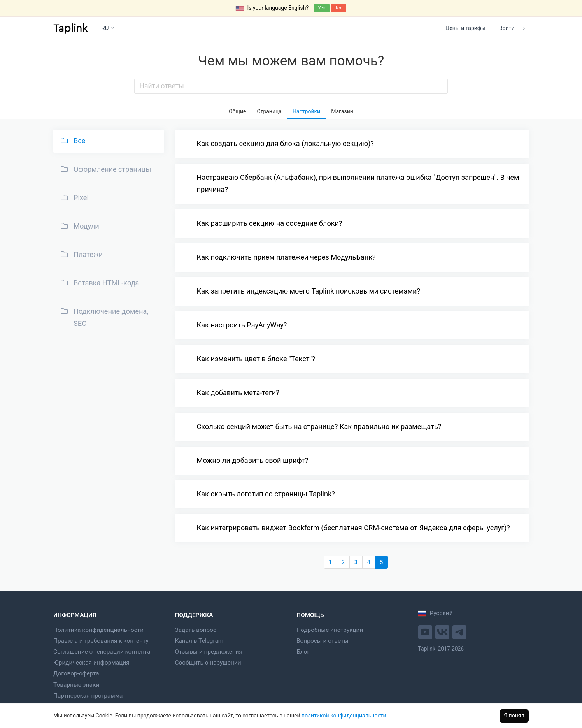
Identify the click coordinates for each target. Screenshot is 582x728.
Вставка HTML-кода (99, 283)
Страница (269, 111)
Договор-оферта (76, 673)
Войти (512, 28)
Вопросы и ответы (322, 641)
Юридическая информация (91, 663)
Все (72, 141)
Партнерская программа (88, 696)
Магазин (342, 111)
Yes (322, 8)
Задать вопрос (196, 630)
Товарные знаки (76, 685)
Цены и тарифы (465, 28)
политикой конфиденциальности (344, 716)
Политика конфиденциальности (98, 630)
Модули (79, 226)
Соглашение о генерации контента (102, 652)
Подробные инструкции (330, 630)
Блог (303, 652)
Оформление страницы (105, 169)
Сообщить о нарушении (208, 663)
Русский (436, 613)
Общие (237, 111)
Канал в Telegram (199, 641)
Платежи (81, 254)
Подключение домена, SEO (103, 317)
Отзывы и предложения (209, 652)
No (338, 8)
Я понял (514, 716)
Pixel (74, 197)
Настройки (306, 111)
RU (108, 28)
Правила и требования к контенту (101, 641)
